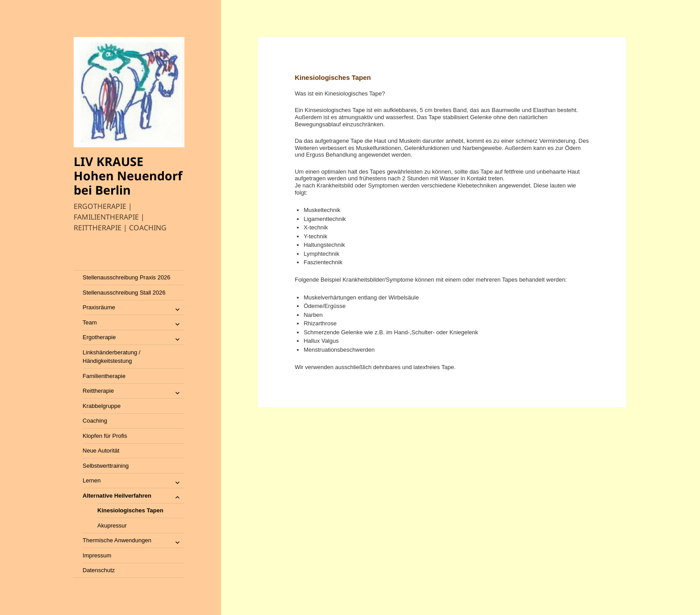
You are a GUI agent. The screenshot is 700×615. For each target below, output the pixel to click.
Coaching (95, 421)
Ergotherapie (99, 337)
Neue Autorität (101, 451)
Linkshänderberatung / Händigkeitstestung (111, 357)
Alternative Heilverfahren (117, 496)
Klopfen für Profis (105, 436)
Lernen (92, 480)
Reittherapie (98, 391)
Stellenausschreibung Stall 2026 (124, 293)
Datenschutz (99, 570)
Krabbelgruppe (102, 406)
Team (90, 322)
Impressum (97, 555)
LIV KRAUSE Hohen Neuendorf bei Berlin (128, 176)
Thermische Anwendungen (117, 540)
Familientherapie (104, 376)
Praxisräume (99, 307)
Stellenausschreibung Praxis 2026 (127, 277)
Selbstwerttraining (106, 466)
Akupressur (112, 526)
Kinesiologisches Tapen (130, 510)
